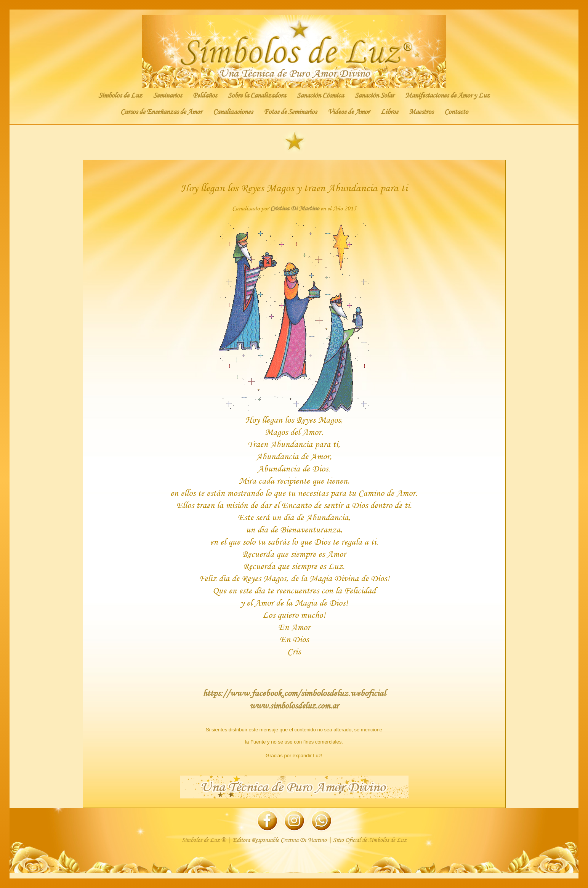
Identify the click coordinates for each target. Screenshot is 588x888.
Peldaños (205, 95)
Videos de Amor (349, 112)
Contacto (456, 112)
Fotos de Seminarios (290, 112)
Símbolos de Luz (120, 95)
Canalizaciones (233, 112)
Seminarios (167, 95)
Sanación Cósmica (320, 95)
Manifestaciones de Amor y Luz (447, 95)
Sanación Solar (374, 95)
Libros (389, 112)
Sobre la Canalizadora (257, 95)
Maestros (421, 112)
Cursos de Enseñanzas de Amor (161, 112)
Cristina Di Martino (295, 208)
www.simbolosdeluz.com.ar (294, 705)
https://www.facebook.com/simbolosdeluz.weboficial (294, 693)
